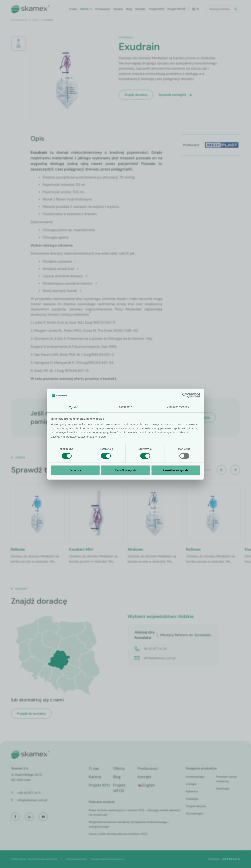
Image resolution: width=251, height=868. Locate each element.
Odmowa (75, 470)
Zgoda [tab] (73, 407)
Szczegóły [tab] (125, 407)
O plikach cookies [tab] (178, 407)
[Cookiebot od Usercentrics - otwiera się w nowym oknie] (185, 395)
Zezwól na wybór (125, 470)
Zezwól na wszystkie (176, 470)
